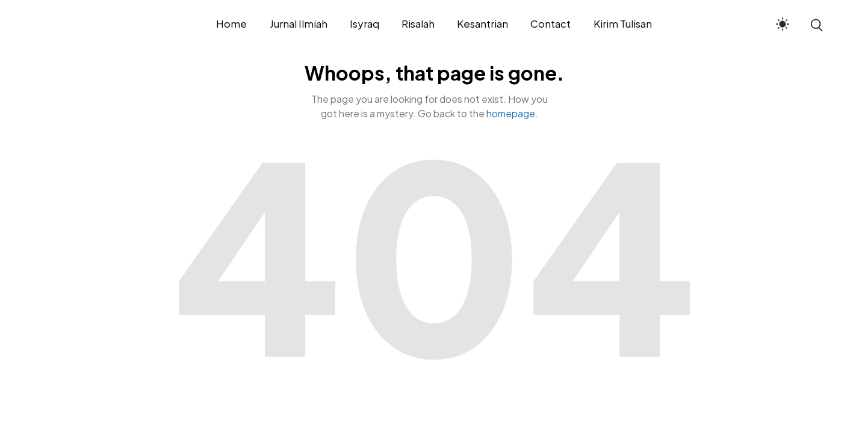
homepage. (512, 113)
